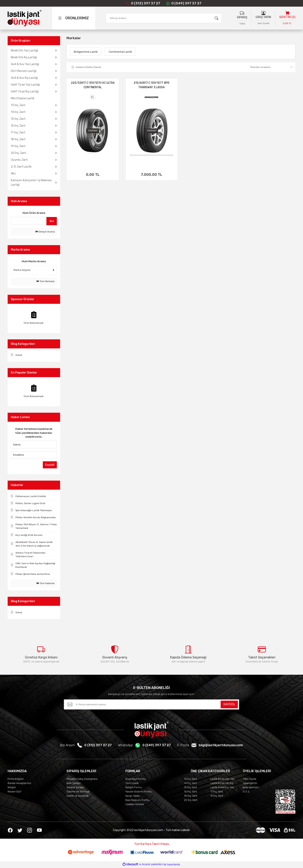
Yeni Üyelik (132, 784)
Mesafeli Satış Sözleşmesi (82, 780)
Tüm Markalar (46, 281)
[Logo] (25, 18)
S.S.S (246, 792)
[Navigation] (78, 18)
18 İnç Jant (18, 139)
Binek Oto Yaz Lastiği (24, 51)
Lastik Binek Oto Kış (222, 784)
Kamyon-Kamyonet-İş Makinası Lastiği (31, 183)
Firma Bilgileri (16, 780)
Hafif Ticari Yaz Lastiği (25, 85)
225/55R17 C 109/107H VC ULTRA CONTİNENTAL (93, 85)
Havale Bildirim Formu (139, 792)
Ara (52, 221)
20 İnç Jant (18, 153)
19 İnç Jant (18, 146)
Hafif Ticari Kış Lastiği (25, 92)
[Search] (164, 18)
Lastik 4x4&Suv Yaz (222, 788)
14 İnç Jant (18, 112)
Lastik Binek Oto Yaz (222, 780)
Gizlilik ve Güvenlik (77, 797)
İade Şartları (74, 784)
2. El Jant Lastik (21, 167)
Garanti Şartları (75, 788)
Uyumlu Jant (19, 160)
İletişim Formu (134, 788)
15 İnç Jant (18, 119)
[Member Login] (263, 13)
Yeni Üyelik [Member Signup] (263, 24)
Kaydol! (50, 465)
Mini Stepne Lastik (23, 98)
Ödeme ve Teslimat (78, 792)
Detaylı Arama (45, 232)
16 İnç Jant (18, 126)
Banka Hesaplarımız (19, 784)
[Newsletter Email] (151, 705)
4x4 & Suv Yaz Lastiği (25, 64)
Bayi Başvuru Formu (138, 801)
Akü (13, 173)
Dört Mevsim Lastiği (24, 71)
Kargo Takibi (133, 797)
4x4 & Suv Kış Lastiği (24, 78)
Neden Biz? (15, 792)
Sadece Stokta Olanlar (89, 67)
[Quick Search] (27, 221)
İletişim (12, 788)
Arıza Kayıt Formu (136, 780)
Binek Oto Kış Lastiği (24, 57)
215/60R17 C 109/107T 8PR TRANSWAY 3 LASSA (151, 85)
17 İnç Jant (18, 133)
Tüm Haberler (46, 583)
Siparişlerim (250, 784)
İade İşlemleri (251, 788)
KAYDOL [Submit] (229, 705)
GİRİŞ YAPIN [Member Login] (263, 17)
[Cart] (287, 18)
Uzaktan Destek (135, 805)
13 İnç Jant (18, 105)
